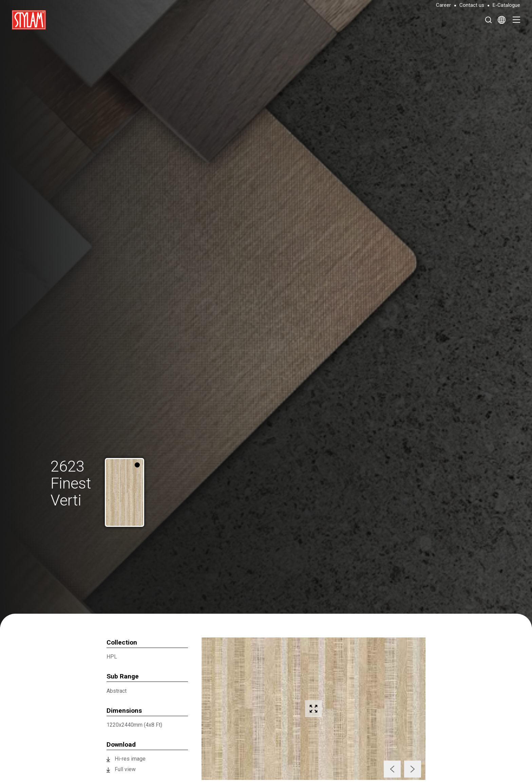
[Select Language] (502, 20)
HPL (112, 657)
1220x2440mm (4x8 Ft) (134, 725)
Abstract (117, 691)
